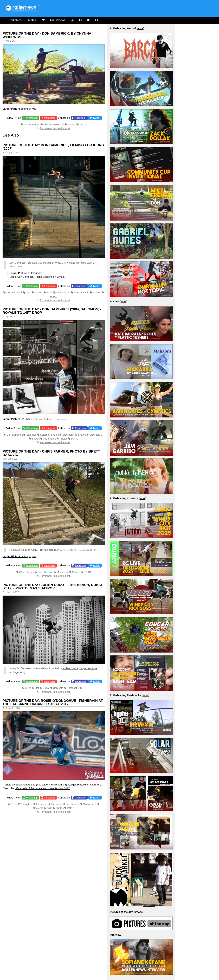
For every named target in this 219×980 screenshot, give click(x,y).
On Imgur (17, 419)
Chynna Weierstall (54, 124)
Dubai (46, 688)
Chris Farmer (48, 550)
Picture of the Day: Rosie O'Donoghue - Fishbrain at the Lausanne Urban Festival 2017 (53, 702)
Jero (29, 292)
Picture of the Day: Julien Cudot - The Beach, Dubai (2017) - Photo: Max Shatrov (52, 586)
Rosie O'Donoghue (22, 804)
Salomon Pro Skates (74, 435)
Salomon (31, 435)
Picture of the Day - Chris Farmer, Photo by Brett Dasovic (51, 453)
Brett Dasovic (45, 572)
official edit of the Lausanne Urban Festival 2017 (42, 788)
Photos (72, 124)
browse (139, 912)
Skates (32, 20)
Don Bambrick (32, 124)
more (140, 28)
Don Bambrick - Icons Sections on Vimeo (41, 277)
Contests (58, 688)
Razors (39, 292)
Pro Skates (50, 439)
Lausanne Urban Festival (65, 804)
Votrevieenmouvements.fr (51, 785)
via (34, 109)
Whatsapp (32, 118)
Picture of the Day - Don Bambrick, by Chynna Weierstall (47, 35)
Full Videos (58, 20)
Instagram (50, 118)
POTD (83, 124)
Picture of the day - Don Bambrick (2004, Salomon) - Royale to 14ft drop (52, 311)
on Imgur (17, 109)
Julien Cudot (70, 668)
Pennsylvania (82, 292)
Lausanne (42, 804)
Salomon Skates (50, 435)
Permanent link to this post (55, 128)
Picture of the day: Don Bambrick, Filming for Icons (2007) (53, 147)
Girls (49, 808)
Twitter (96, 118)
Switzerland (90, 804)
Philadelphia (63, 292)
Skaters (16, 20)
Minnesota (63, 572)
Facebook (81, 118)
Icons (50, 292)
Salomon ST (96, 435)
